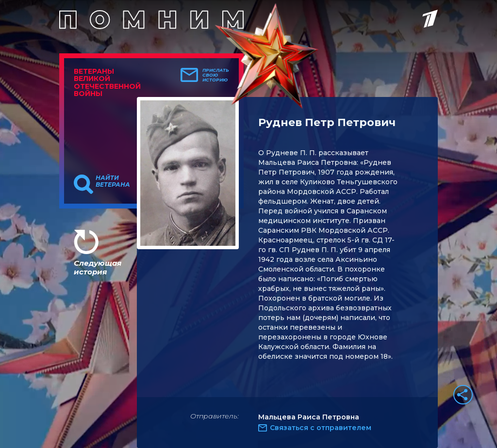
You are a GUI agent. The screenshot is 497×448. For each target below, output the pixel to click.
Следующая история (98, 267)
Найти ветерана (113, 181)
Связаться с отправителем (321, 428)
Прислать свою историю (216, 75)
